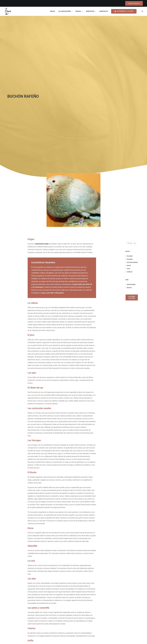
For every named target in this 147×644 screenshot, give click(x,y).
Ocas (128, 126)
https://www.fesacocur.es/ (71, 585)
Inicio (53, 11)
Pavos (129, 123)
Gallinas (130, 117)
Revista (129, 145)
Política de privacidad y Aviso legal (118, 603)
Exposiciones (131, 142)
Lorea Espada (72, 640)
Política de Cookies (112, 606)
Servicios (91, 11)
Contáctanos (84, 622)
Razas (79, 11)
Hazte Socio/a (24, 623)
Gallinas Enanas (132, 120)
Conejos (130, 129)
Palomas (130, 113)
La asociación (65, 11)
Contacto (104, 11)
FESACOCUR (65, 615)
